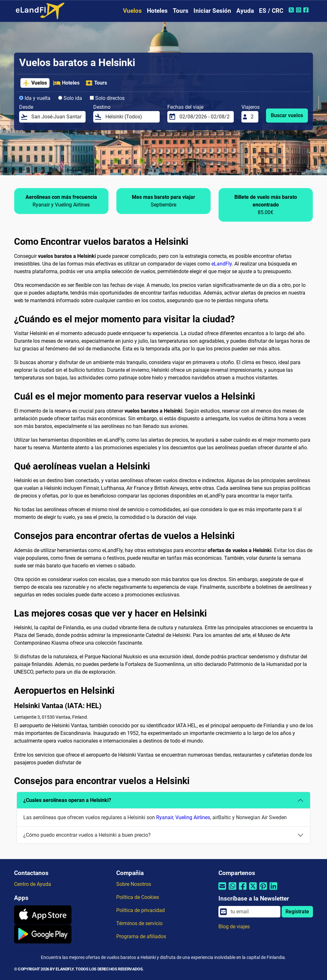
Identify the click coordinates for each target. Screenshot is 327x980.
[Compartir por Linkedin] (273, 890)
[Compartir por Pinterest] (263, 890)
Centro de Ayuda (33, 884)
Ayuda (245, 11)
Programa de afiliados (141, 936)
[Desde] (57, 117)
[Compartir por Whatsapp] (232, 890)
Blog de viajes (234, 927)
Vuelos (132, 11)
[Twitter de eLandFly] (292, 10)
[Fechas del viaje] (205, 117)
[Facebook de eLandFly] (307, 10)
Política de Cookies (138, 897)
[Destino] (131, 117)
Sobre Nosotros (134, 884)
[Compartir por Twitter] (253, 890)
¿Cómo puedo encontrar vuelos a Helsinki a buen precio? (87, 835)
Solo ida (70, 98)
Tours (181, 11)
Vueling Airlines (193, 817)
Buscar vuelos (287, 115)
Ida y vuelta (35, 98)
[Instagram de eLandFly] (299, 10)
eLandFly (222, 264)
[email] (254, 912)
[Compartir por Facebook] (243, 890)
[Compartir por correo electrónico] (222, 890)
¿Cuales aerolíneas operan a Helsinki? (67, 800)
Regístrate (297, 912)
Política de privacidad (141, 910)
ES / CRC (271, 11)
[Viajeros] (253, 117)
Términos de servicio (139, 923)
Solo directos (107, 98)
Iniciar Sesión (212, 11)
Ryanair (165, 817)
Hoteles (157, 11)
